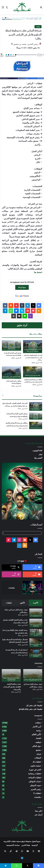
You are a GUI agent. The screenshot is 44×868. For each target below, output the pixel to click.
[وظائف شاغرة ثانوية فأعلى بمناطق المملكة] (11, 373)
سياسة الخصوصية (13, 845)
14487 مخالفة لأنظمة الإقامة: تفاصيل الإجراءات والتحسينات (15, 621)
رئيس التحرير (36, 789)
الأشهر (22, 603)
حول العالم (37, 746)
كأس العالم (36, 734)
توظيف (38, 27)
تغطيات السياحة (35, 778)
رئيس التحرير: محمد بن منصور (26, 44)
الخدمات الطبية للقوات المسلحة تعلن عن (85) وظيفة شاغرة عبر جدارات (33, 358)
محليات (38, 723)
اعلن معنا (39, 811)
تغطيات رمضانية (34, 774)
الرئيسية (35, 845)
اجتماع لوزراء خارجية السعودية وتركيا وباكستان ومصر (17, 651)
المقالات (38, 758)
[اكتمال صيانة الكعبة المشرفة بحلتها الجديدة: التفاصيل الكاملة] (36, 643)
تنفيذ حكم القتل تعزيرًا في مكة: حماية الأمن (16, 611)
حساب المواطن (35, 781)
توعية (39, 754)
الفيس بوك (38, 458)
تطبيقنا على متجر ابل (34, 705)
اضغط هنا (38, 272)
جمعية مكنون (36, 766)
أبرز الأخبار (37, 727)
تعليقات (9, 603)
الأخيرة (36, 603)
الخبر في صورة (35, 770)
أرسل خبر (38, 815)
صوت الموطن (35, 785)
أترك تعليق (22, 325)
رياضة (38, 731)
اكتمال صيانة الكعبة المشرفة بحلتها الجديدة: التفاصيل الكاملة (15, 641)
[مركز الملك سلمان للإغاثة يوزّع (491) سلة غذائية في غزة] (36, 633)
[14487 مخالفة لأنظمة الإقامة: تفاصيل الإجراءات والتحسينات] (36, 623)
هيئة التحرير (26, 845)
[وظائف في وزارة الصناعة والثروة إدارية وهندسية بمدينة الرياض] (33, 372)
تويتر (40, 454)
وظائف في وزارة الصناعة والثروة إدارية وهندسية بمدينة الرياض (33, 381)
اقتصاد (38, 738)
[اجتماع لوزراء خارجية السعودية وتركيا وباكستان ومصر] (36, 653)
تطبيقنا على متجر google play (31, 709)
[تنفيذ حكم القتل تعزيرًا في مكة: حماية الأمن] (36, 613)
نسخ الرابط (22, 287)
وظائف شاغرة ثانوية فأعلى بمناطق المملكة (14, 382)
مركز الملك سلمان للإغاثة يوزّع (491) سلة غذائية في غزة (15, 632)
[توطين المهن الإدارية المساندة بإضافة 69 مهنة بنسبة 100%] (11, 345)
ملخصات (37, 797)
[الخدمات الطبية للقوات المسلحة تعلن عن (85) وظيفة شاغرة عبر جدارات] (33, 347)
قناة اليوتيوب (37, 450)
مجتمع (38, 750)
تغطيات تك (37, 762)
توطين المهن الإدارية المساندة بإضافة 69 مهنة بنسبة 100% (13, 354)
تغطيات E (37, 793)
